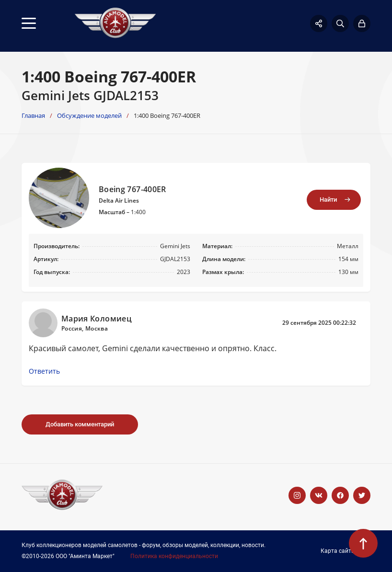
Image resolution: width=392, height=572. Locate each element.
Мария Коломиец (97, 319)
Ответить (44, 371)
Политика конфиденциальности (174, 556)
